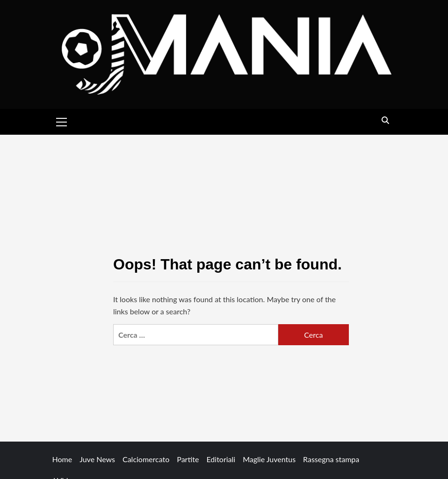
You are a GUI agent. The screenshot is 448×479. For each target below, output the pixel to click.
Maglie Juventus (269, 459)
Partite (188, 459)
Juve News (97, 459)
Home (62, 459)
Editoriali (221, 459)
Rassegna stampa (331, 459)
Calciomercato (146, 459)
